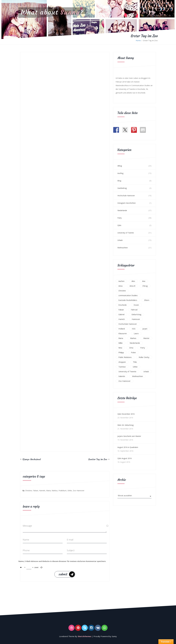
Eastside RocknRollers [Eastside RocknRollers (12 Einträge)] (128, 300)
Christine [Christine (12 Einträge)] (122, 291)
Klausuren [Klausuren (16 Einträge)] (123, 333)
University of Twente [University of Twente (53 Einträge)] (127, 371)
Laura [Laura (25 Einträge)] (136, 333)
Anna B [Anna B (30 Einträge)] (132, 286)
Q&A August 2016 (125, 458)
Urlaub (120, 240)
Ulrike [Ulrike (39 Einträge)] (135, 367)
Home (138, 40)
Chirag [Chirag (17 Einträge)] (145, 286)
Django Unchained (32, 459)
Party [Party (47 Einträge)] (143, 348)
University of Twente (126, 233)
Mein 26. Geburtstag (125, 425)
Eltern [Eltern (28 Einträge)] (147, 300)
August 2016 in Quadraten (128, 447)
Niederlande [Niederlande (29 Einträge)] (135, 343)
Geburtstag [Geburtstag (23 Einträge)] (136, 314)
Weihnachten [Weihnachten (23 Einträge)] (137, 376)
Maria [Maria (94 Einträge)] (121, 338)
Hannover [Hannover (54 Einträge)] (136, 319)
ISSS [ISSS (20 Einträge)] (134, 329)
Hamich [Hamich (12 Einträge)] (122, 319)
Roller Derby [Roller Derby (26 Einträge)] (144, 357)
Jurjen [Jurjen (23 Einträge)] (145, 329)
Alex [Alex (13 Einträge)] (133, 281)
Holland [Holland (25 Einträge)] (122, 329)
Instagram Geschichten (127, 203)
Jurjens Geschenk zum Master (129, 436)
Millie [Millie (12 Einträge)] (121, 343)
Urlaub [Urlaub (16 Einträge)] (146, 371)
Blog (119, 181)
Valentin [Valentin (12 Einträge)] (122, 376)
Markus (55, 491)
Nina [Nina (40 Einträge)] (120, 348)
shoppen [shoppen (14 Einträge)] (122, 362)
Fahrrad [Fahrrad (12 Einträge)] (134, 310)
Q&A (119, 225)
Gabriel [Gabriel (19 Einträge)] (121, 314)
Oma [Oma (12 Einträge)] (131, 348)
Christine (28, 491)
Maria (48, 491)
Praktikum (63, 491)
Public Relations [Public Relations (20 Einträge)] (125, 357)
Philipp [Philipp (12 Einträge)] (121, 352)
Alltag (120, 166)
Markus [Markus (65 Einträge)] (133, 338)
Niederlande (122, 210)
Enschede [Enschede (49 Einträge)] (123, 305)
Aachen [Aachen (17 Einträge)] (121, 281)
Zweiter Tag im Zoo (98, 459)
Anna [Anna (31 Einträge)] (120, 286)
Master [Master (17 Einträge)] (146, 338)
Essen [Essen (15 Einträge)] (136, 305)
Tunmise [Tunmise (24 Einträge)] (122, 367)
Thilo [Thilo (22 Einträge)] (135, 362)
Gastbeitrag (122, 188)
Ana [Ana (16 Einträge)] (144, 281)
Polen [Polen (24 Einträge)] (133, 352)
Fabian (36, 491)
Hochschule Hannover (126, 196)
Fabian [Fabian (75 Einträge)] (121, 310)
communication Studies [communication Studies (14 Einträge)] (128, 295)
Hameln (42, 491)
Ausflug (120, 173)
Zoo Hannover (79, 491)
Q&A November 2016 (126, 414)
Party (120, 218)
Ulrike (70, 491)
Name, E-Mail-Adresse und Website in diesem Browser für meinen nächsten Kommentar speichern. (62, 561)
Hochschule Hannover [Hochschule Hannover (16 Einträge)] (128, 324)
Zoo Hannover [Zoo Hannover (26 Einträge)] (124, 381)
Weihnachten (123, 248)
